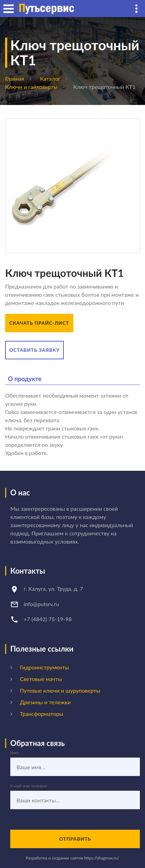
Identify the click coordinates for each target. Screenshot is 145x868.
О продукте (25, 379)
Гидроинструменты (44, 667)
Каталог (50, 78)
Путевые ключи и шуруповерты (60, 690)
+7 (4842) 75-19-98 (48, 619)
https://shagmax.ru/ (102, 858)
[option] (72, 186)
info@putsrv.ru (41, 604)
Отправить (75, 839)
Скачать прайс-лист (39, 323)
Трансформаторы (42, 714)
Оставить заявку (34, 350)
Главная (15, 78)
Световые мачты (41, 679)
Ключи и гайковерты (31, 87)
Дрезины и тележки (45, 702)
